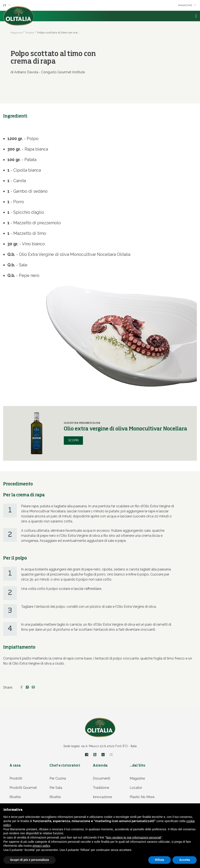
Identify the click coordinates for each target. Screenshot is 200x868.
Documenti (101, 778)
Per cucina (58, 778)
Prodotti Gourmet (23, 788)
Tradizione (101, 788)
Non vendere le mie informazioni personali (133, 837)
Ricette (15, 797)
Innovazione (102, 797)
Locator (136, 788)
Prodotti (16, 778)
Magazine (187, 5)
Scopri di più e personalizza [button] (29, 860)
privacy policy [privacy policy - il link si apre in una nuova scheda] (41, 846)
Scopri (73, 440)
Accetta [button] (185, 860)
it (7, 5)
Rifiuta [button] (160, 860)
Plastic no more (142, 797)
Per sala (56, 788)
